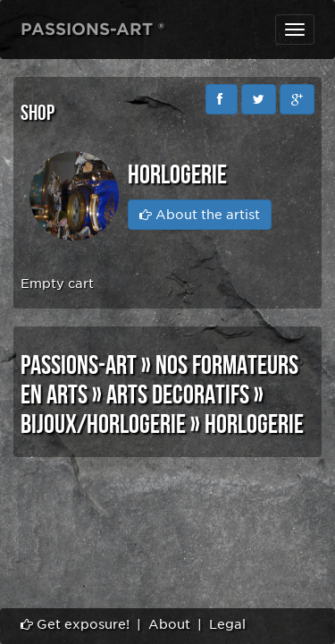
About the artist (200, 215)
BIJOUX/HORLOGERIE (103, 425)
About (169, 624)
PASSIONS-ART (79, 366)
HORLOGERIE (254, 425)
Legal (227, 624)
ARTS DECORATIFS (178, 395)
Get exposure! (75, 624)
